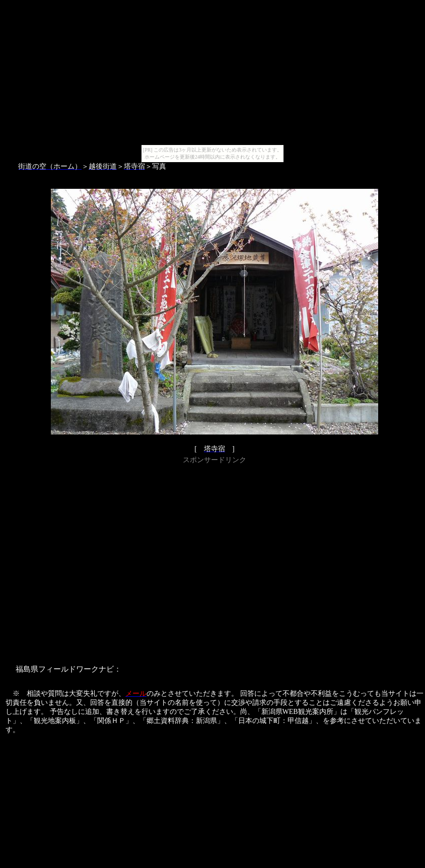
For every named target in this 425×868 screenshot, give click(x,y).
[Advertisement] (94, 561)
